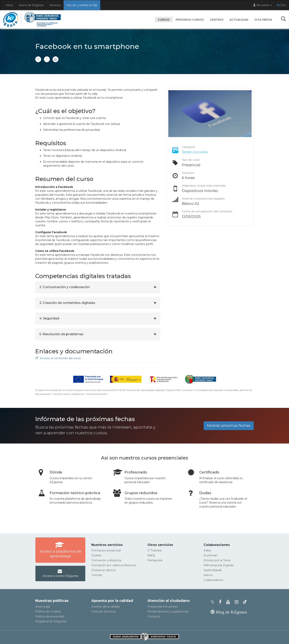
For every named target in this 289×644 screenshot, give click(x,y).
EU (284, 5)
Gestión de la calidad (105, 607)
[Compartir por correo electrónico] (56, 59)
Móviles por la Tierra (217, 560)
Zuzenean (211, 555)
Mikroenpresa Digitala (219, 565)
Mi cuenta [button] (262, 5)
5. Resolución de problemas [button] (61, 334)
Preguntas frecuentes (163, 607)
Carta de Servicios (104, 612)
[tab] (98, 287)
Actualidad (239, 19)
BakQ (151, 555)
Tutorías (97, 575)
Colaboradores (213, 580)
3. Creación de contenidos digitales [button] (67, 303)
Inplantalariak (213, 570)
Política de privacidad (50, 616)
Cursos (164, 19)
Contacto (154, 616)
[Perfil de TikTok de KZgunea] (245, 602)
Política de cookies (48, 612)
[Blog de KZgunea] (229, 612)
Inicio (9, 5)
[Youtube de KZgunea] (229, 602)
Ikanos (208, 575)
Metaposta (155, 560)
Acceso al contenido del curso (58, 358)
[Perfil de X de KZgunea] (214, 602)
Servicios (55, 5)
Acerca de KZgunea (31, 5)
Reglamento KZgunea (51, 621)
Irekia (207, 550)
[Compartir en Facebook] (38, 59)
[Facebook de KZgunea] (221, 602)
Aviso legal (43, 607)
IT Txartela (154, 550)
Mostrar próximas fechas (229, 426)
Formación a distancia (106, 560)
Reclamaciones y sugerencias (168, 612)
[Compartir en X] (47, 59)
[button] (283, 19)
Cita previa (263, 19)
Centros (217, 19)
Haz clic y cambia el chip (82, 5)
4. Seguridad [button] (49, 318)
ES (278, 5)
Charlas (96, 555)
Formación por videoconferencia (114, 565)
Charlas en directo (104, 570)
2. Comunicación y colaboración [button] (65, 287)
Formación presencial (106, 550)
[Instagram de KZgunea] (238, 602)
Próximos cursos (190, 19)
